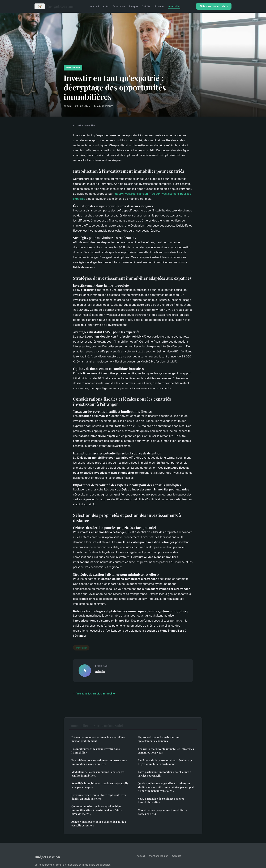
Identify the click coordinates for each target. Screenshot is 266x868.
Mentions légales (158, 856)
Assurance (119, 6)
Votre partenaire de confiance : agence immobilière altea (161, 800)
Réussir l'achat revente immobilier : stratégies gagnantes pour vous (166, 751)
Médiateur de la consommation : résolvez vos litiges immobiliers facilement (165, 762)
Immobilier (174, 6)
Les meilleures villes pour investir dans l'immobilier (96, 751)
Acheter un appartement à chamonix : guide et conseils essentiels (99, 823)
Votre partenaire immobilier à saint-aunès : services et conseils (164, 774)
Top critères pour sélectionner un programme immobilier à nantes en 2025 (99, 762)
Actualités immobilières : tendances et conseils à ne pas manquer (100, 785)
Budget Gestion (55, 6)
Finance (159, 6)
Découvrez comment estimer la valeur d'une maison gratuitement (98, 739)
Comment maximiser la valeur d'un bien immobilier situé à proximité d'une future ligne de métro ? (97, 810)
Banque (133, 6)
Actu (106, 6)
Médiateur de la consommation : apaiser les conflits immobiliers (98, 774)
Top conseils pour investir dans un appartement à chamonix (159, 739)
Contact (177, 856)
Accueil (95, 6)
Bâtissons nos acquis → (214, 6)
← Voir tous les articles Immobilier (94, 694)
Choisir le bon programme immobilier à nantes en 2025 (162, 812)
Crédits (146, 6)
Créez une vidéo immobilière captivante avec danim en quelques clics (99, 797)
